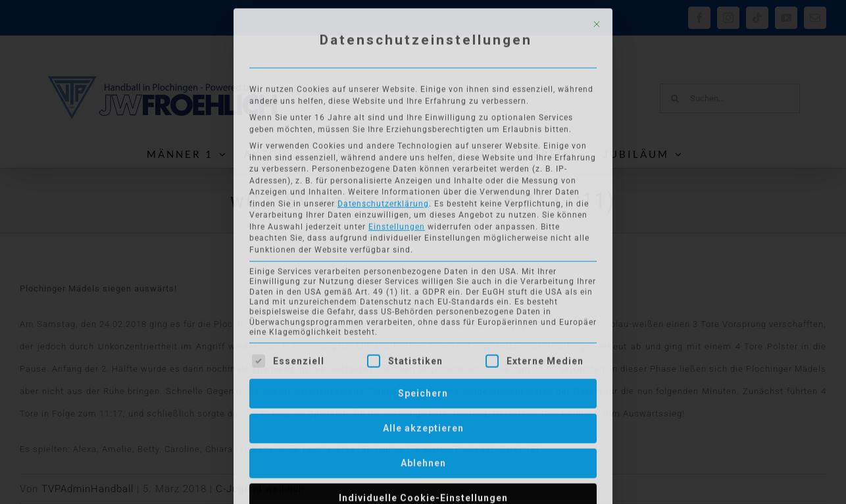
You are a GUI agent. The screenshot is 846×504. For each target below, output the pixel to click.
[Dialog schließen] (597, 21)
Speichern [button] (423, 390)
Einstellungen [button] (397, 223)
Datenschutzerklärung (383, 200)
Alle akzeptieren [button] (423, 424)
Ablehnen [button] (423, 459)
